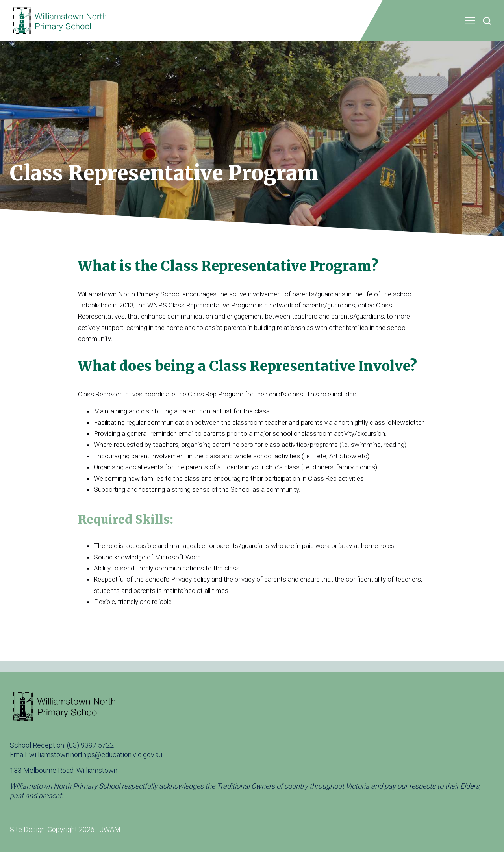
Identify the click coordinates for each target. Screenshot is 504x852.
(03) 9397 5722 (90, 745)
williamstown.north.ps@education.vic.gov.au (96, 755)
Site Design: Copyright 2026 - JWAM (65, 829)
